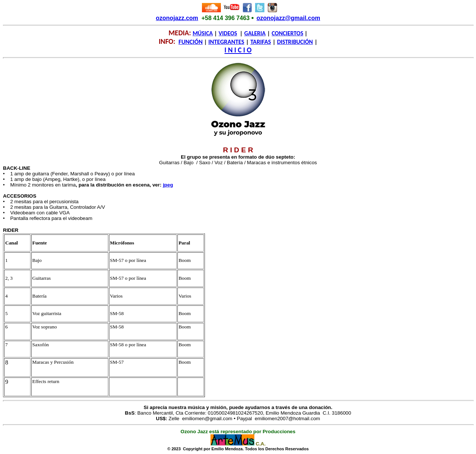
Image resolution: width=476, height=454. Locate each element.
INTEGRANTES (226, 42)
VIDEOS (228, 33)
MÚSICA (203, 33)
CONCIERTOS (288, 33)
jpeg (168, 185)
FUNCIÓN (191, 42)
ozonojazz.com (177, 18)
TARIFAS (261, 42)
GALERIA (255, 33)
